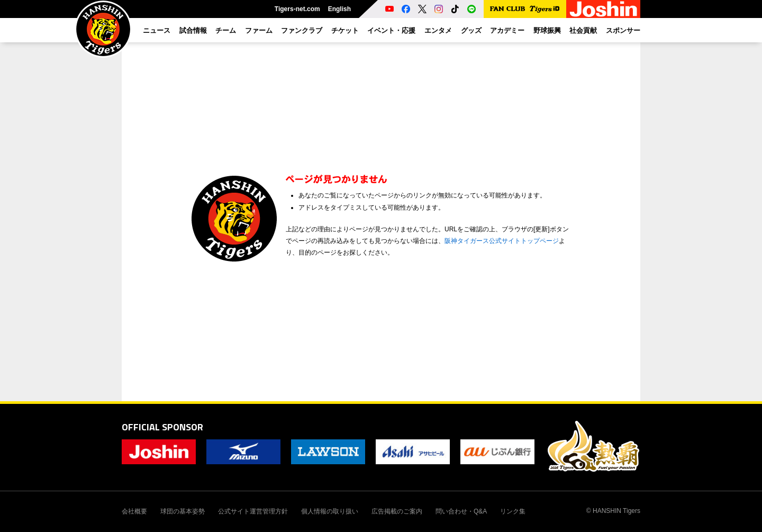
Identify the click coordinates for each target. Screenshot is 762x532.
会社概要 (134, 511)
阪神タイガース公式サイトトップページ (502, 241)
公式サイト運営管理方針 (253, 511)
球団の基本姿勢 (183, 511)
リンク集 (513, 511)
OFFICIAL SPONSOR (162, 427)
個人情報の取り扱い (330, 511)
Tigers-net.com (297, 9)
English (339, 9)
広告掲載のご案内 (397, 511)
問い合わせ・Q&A (461, 511)
